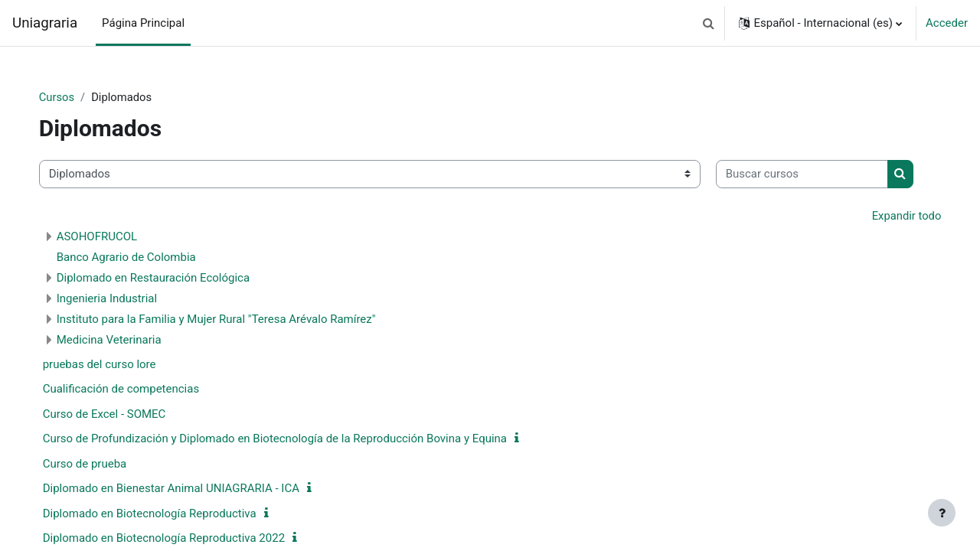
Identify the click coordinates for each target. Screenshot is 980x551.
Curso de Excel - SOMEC (120, 461)
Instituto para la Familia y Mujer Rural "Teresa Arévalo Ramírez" (232, 367)
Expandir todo (890, 263)
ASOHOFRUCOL (112, 284)
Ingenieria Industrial (122, 346)
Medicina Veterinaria (124, 387)
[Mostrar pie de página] (942, 513)
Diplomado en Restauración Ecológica (168, 325)
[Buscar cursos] (140, 222)
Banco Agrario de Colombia (142, 305)
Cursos (72, 97)
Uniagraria (45, 23)
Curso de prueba (100, 511)
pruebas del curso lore (115, 412)
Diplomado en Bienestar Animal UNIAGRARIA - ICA (186, 536)
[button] (708, 23)
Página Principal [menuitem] (143, 23)
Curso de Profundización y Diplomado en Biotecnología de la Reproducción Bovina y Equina (290, 487)
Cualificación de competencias (137, 437)
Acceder (947, 23)
